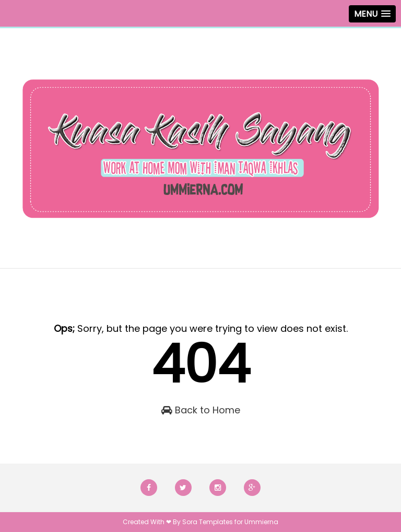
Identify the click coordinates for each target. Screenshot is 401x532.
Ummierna (261, 522)
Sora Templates (208, 522)
